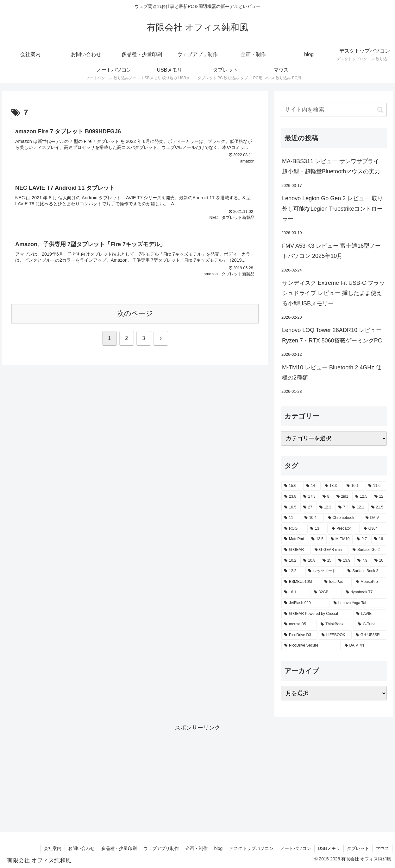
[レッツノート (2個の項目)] (325, 571)
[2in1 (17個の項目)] (342, 497)
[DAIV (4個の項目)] (374, 518)
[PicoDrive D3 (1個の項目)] (299, 635)
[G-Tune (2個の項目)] (371, 624)
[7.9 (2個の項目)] (362, 561)
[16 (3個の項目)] (379, 539)
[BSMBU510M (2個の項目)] (301, 582)
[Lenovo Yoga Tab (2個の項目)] (358, 603)
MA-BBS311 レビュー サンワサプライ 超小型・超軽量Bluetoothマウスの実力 (331, 166)
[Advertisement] (197, 777)
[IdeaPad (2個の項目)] (337, 582)
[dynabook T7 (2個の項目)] (365, 592)
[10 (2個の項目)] (379, 561)
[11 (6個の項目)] (291, 518)
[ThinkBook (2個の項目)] (336, 624)
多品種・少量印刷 (119, 848)
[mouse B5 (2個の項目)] (299, 624)
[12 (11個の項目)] (379, 497)
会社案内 (53, 848)
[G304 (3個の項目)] (373, 529)
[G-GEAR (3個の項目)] (296, 550)
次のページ (135, 313)
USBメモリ (329, 848)
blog (218, 848)
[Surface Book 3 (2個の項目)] (365, 571)
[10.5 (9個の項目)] (290, 507)
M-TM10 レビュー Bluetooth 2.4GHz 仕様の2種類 (332, 373)
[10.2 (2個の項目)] (290, 561)
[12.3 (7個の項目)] (325, 507)
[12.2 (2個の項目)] (293, 571)
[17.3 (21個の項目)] (309, 497)
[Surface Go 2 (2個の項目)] (368, 550)
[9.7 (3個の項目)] (362, 539)
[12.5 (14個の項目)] (361, 497)
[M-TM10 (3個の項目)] (340, 539)
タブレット (358, 848)
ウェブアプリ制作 (161, 848)
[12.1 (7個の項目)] (358, 507)
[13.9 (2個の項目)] (344, 561)
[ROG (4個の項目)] (294, 529)
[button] (380, 110)
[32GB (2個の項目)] (326, 592)
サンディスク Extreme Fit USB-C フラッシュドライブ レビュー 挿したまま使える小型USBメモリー (333, 293)
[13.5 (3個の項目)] (318, 539)
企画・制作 (197, 848)
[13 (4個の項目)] (317, 529)
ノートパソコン (296, 848)
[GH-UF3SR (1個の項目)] (370, 635)
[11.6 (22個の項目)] (376, 486)
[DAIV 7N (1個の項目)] (364, 646)
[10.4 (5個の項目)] (313, 518)
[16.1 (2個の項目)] (296, 592)
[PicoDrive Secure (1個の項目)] (311, 646)
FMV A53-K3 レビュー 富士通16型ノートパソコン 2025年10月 (331, 251)
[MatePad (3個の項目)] (294, 539)
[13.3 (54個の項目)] (332, 486)
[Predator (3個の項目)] (344, 529)
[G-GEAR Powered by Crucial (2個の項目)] (317, 614)
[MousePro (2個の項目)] (370, 582)
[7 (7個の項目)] (342, 507)
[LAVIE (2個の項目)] (370, 614)
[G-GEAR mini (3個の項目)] (330, 550)
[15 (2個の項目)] (327, 561)
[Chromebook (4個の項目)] (343, 518)
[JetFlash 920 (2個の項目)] (305, 603)
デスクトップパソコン (251, 848)
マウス (382, 848)
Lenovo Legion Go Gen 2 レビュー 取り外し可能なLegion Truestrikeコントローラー (332, 209)
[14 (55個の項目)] (312, 486)
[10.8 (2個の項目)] (309, 561)
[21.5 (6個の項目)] (377, 507)
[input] (334, 110)
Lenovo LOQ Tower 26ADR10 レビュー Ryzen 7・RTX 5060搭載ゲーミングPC (332, 335)
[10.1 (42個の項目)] (354, 486)
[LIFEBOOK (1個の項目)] (335, 635)
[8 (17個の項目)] (326, 497)
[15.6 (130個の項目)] (292, 486)
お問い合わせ (81, 848)
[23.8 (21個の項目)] (290, 497)
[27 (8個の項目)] (308, 507)
